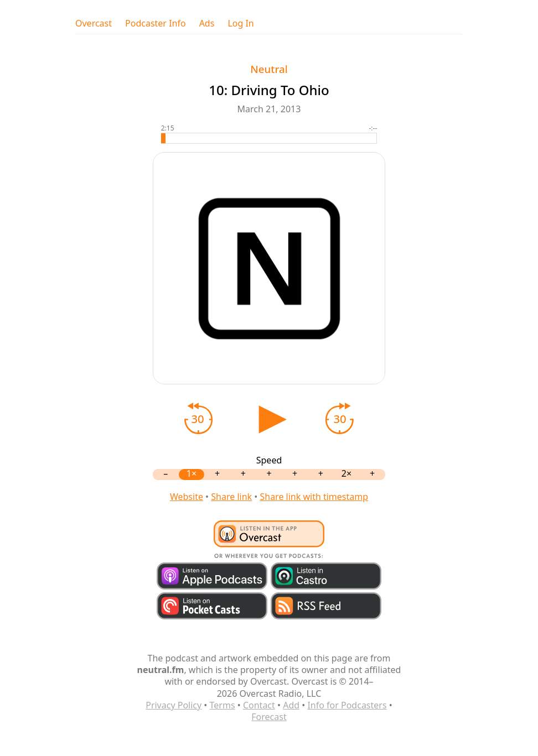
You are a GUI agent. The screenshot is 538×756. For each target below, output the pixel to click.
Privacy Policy (174, 705)
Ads (207, 24)
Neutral (269, 69)
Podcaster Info (156, 24)
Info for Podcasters (347, 705)
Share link (231, 497)
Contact (259, 705)
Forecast (269, 717)
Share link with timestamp (314, 497)
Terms (223, 705)
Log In (240, 24)
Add (291, 705)
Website (187, 497)
